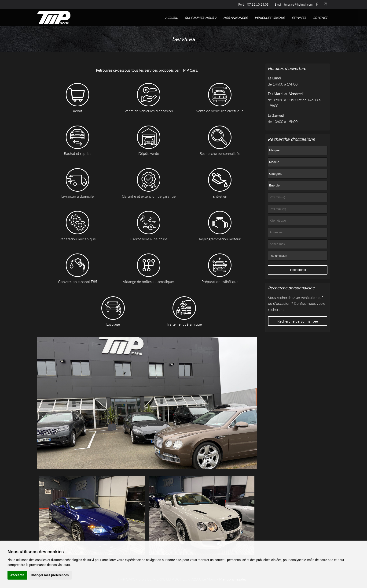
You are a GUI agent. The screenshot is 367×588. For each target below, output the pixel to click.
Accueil (171, 18)
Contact (320, 18)
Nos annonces (235, 18)
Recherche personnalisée (298, 321)
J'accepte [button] (17, 575)
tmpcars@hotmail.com (298, 4)
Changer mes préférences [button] (50, 575)
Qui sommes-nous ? (200, 18)
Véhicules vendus (270, 18)
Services (299, 18)
